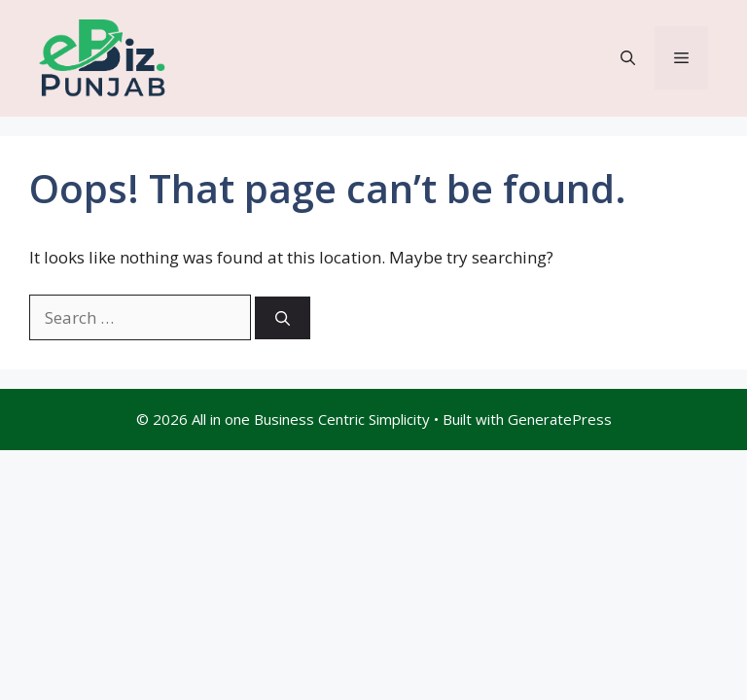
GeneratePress (560, 419)
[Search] (283, 318)
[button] (628, 58)
